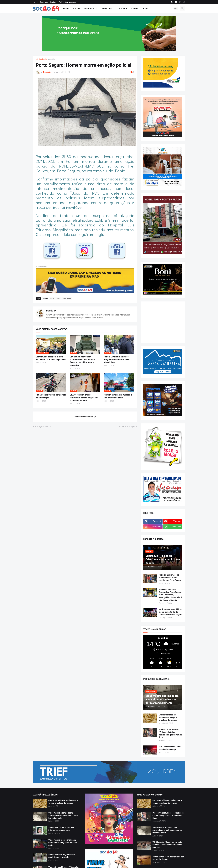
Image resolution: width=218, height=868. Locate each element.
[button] (176, 8)
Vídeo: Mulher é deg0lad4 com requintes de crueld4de (62, 856)
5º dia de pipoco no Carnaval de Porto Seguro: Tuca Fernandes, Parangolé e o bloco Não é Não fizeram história (170, 595)
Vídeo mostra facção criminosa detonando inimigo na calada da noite (63, 843)
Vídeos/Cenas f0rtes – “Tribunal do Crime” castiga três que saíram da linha (170, 733)
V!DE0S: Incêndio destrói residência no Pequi (170, 748)
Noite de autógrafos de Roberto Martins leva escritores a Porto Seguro (170, 578)
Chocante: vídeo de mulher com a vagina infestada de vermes (168, 717)
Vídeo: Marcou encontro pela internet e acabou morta (61, 829)
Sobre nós (44, 2)
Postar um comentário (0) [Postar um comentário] (85, 417)
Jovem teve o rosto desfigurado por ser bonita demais (168, 858)
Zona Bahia (67, 299)
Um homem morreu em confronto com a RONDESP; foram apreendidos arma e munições (83, 361)
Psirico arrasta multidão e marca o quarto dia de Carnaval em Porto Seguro (170, 612)
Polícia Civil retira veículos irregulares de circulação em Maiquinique (117, 360)
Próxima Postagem (127, 426)
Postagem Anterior (43, 426)
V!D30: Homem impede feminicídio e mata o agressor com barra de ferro (84, 398)
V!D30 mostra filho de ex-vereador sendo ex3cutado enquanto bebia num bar (168, 845)
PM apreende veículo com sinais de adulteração (51, 396)
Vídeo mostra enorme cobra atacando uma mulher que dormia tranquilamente (63, 815)
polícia (52, 59)
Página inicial (41, 59)
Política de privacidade (67, 2)
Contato (53, 2)
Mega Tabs (107, 8)
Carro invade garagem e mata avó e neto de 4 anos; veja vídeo (51, 358)
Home (35, 2)
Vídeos (135, 8)
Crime (145, 8)
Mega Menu (90, 8)
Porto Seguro (55, 299)
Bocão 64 (51, 311)
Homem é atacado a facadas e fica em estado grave (118, 396)
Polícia (76, 8)
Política (123, 8)
